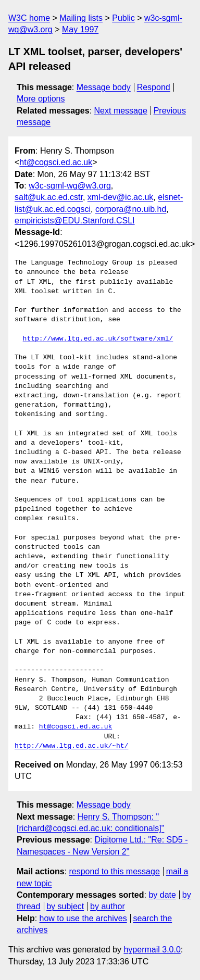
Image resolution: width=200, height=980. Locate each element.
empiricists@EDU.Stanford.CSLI (75, 221)
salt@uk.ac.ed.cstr (49, 197)
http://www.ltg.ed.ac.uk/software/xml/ (98, 339)
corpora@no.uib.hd (131, 209)
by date (162, 895)
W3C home (29, 18)
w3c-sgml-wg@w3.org (70, 186)
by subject (65, 906)
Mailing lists (81, 18)
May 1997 (80, 29)
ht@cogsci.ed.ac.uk (56, 162)
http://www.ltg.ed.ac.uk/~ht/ (71, 746)
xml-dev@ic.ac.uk (121, 197)
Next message (121, 111)
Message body (104, 87)
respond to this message (114, 871)
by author (108, 906)
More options (41, 99)
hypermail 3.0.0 (152, 950)
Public (123, 18)
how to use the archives (83, 918)
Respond (154, 87)
